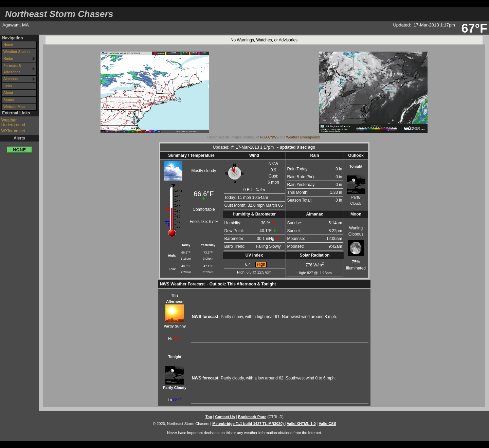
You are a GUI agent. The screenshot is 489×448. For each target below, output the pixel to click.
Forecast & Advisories (12, 69)
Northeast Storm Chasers (59, 14)
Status (9, 100)
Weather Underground (13, 123)
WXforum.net (13, 131)
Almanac (11, 79)
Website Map (14, 107)
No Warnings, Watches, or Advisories (264, 40)
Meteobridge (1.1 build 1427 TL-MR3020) (248, 424)
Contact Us (225, 417)
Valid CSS (328, 424)
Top (209, 417)
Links (8, 86)
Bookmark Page (252, 417)
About (8, 93)
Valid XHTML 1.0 (301, 424)
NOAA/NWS (269, 137)
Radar (8, 58)
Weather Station (16, 52)
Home (8, 44)
